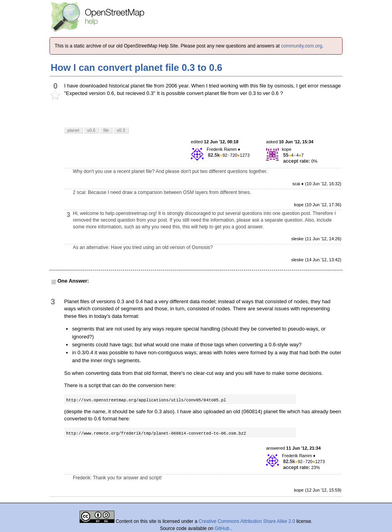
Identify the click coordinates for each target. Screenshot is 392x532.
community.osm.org (302, 46)
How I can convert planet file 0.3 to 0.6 (136, 67)
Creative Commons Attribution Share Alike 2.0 (247, 521)
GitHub (223, 528)
